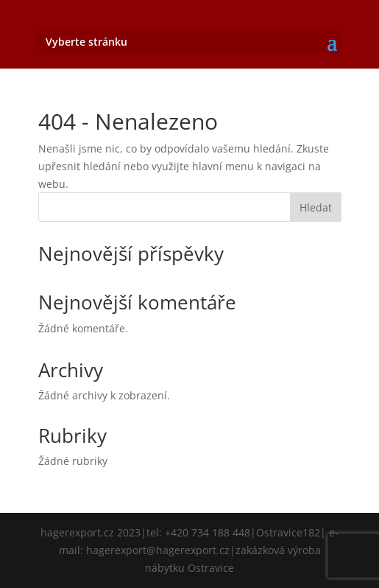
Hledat (316, 207)
